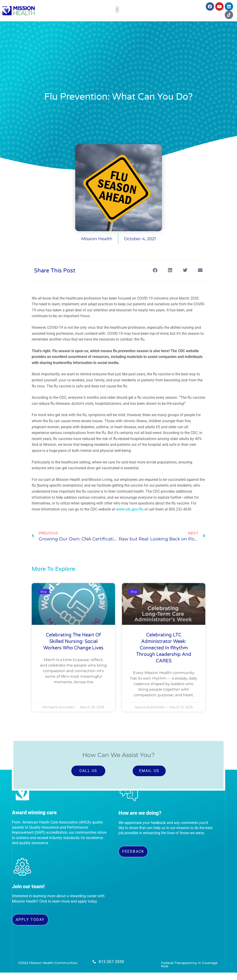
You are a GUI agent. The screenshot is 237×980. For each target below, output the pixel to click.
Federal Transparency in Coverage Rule (189, 964)
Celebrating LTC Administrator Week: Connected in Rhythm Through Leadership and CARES (164, 648)
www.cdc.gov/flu (130, 509)
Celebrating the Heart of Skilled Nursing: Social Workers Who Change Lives (73, 642)
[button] (117, 10)
